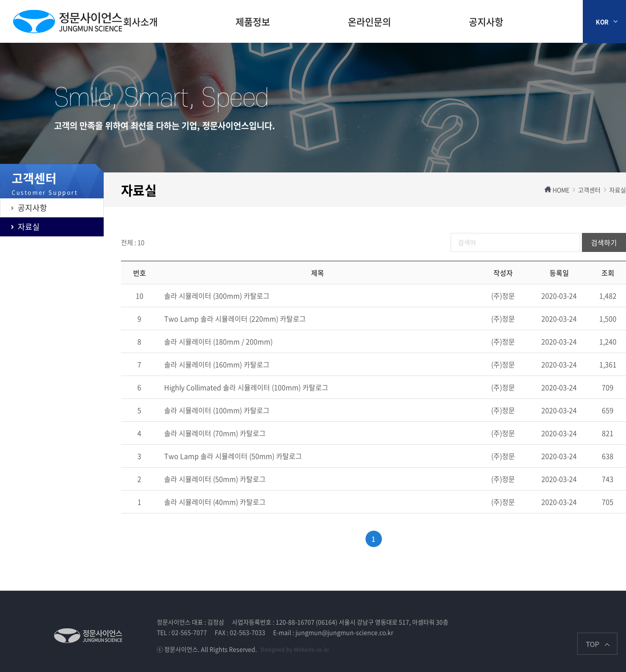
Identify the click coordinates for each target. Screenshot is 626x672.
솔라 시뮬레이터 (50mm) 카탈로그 (215, 479)
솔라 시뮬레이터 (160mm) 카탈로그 (217, 364)
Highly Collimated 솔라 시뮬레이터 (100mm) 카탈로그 (246, 387)
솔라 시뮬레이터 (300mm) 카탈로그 (217, 296)
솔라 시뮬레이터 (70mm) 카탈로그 (215, 433)
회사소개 (140, 21)
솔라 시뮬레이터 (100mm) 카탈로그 (217, 410)
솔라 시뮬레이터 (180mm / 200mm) (218, 341)
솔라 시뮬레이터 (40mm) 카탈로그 (215, 502)
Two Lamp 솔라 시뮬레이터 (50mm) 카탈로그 (233, 456)
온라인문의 (369, 21)
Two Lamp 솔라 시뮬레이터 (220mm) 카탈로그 (235, 318)
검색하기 (604, 242)
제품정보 (253, 21)
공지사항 (486, 21)
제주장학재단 (68, 22)
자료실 (29, 227)
